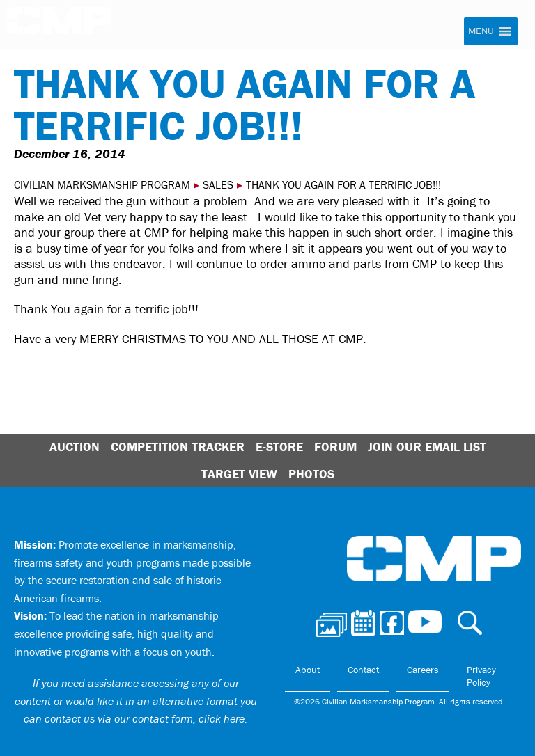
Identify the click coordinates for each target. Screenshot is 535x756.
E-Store (279, 447)
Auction (75, 447)
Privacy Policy (481, 676)
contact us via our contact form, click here (145, 718)
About (308, 670)
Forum (335, 447)
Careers (423, 670)
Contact (363, 670)
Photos (311, 474)
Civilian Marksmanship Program (59, 25)
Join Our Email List (427, 447)
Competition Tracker (178, 447)
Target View (239, 474)
